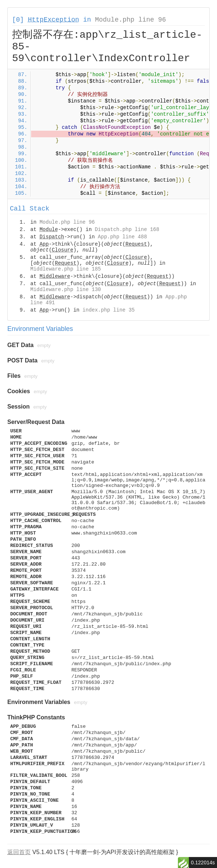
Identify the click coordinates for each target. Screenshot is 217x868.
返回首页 (19, 852)
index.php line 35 (109, 310)
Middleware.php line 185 (66, 269)
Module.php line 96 (130, 20)
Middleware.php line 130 (66, 290)
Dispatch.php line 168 (127, 230)
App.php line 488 (122, 237)
